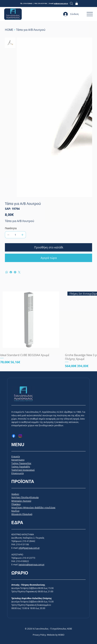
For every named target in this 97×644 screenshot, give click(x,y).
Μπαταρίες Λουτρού (21, 501)
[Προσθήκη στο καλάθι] (49, 247)
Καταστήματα (18, 460)
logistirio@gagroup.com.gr (32, 564)
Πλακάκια (16, 504)
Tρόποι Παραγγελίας (21, 463)
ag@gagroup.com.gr (61, 3)
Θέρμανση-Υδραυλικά (22, 514)
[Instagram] (20, 436)
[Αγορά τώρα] (49, 258)
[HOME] (9, 30)
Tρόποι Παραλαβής (21, 467)
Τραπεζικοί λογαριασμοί (23, 470)
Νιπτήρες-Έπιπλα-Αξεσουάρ (25, 497)
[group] (48, 329)
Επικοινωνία (18, 473)
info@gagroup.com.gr (29, 548)
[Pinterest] (15, 272)
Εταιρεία (16, 456)
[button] (77, 3)
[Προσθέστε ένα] (22, 235)
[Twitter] (19, 272)
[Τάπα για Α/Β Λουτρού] (31, 30)
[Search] (72, 3)
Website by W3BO (56, 635)
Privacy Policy (39, 635)
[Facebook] (11, 272)
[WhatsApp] (7, 272)
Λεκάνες (15, 494)
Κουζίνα (15, 511)
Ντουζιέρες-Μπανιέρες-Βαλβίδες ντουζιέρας (33, 507)
